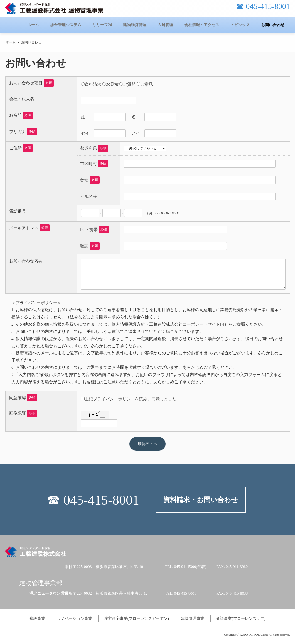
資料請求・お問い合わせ (201, 500)
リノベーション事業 (75, 619)
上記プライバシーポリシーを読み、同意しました (131, 399)
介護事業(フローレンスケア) (241, 619)
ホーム (11, 42)
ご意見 (147, 84)
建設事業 (37, 619)
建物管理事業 (193, 619)
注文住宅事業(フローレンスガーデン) (137, 619)
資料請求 (93, 84)
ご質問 (129, 84)
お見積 (112, 84)
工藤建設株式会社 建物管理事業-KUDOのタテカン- (54, 8)
